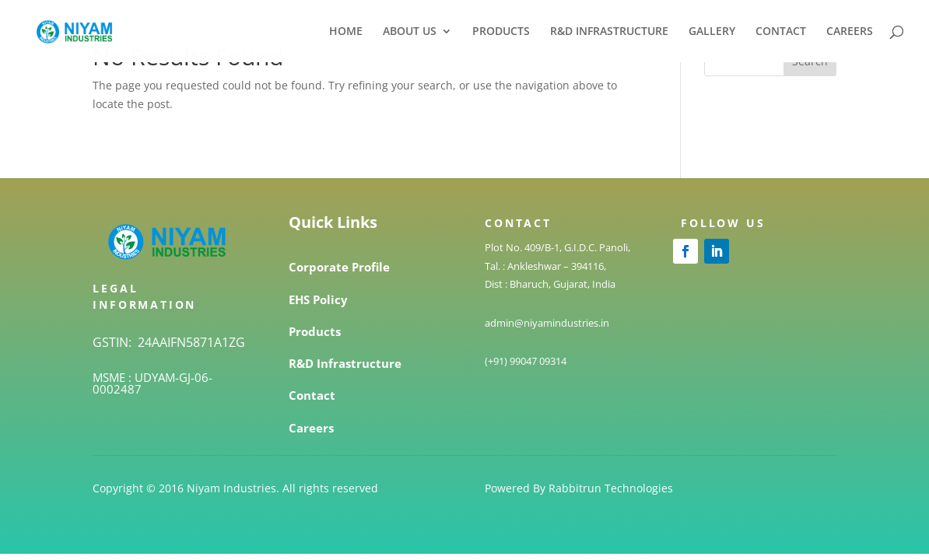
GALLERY (712, 32)
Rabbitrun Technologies (611, 488)
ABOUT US (410, 32)
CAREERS (850, 32)
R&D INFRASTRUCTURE (609, 32)
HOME (346, 32)
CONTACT (781, 32)
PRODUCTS (501, 32)
